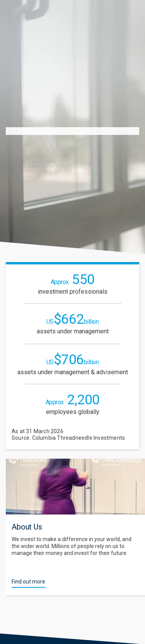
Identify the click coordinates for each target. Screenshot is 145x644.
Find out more (28, 582)
